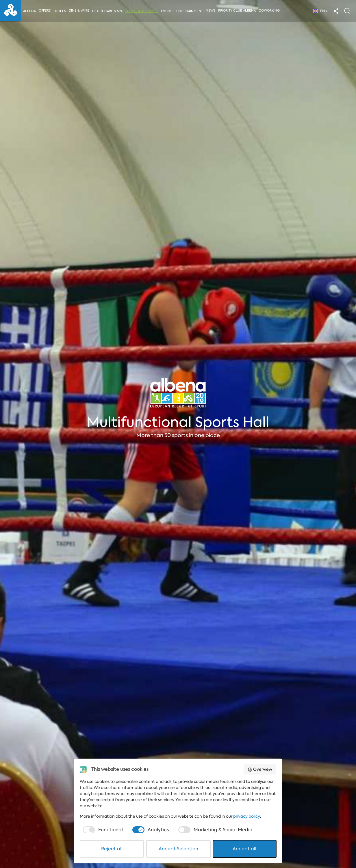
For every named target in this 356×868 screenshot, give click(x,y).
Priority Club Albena (238, 11)
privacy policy (247, 816)
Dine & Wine (79, 11)
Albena (29, 11)
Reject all (112, 849)
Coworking (270, 11)
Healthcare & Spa (108, 11)
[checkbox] (102, 830)
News (212, 11)
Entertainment (190, 11)
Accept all (244, 849)
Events (168, 11)
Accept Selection (178, 849)
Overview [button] (260, 769)
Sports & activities (142, 11)
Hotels (60, 11)
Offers (45, 11)
